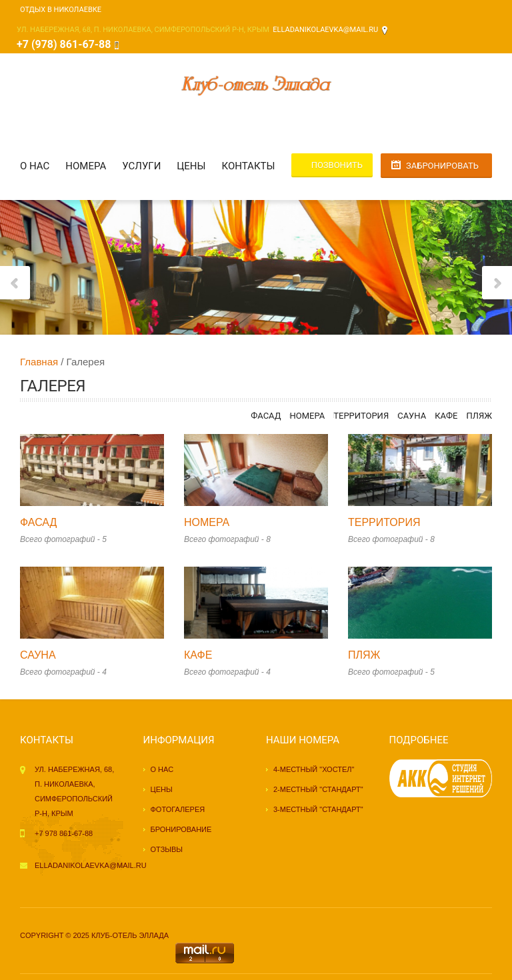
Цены (191, 166)
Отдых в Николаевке (61, 10)
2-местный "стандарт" (318, 789)
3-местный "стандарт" (318, 809)
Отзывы (167, 849)
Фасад (266, 416)
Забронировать (442, 166)
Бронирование (181, 829)
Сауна (412, 416)
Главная (39, 362)
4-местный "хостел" (314, 769)
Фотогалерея (178, 809)
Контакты (249, 166)
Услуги (141, 166)
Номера (86, 166)
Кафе (446, 416)
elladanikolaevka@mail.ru (325, 30)
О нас (35, 166)
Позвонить (337, 165)
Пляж (479, 416)
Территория (361, 416)
